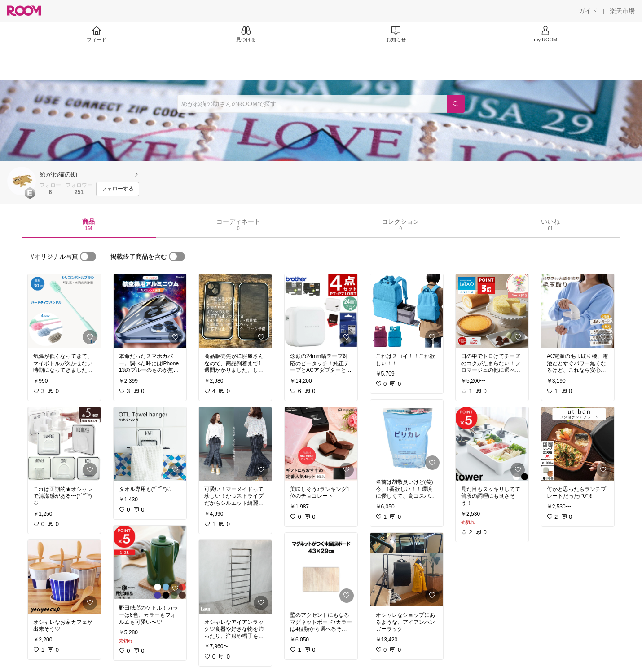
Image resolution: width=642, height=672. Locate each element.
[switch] (88, 256)
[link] (64, 311)
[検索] (456, 104)
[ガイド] (588, 11)
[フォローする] (118, 189)
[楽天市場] (622, 11)
